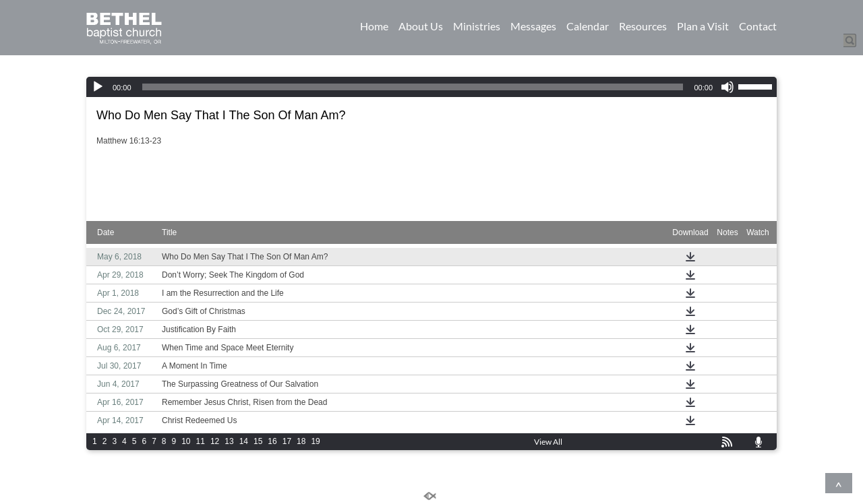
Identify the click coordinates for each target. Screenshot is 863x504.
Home (374, 26)
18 (301, 441)
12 (215, 441)
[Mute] (727, 87)
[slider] (413, 87)
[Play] (98, 87)
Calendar (588, 26)
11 (201, 441)
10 (186, 441)
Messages (533, 26)
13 (229, 441)
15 (258, 441)
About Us (421, 26)
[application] (431, 87)
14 (244, 441)
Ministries (477, 26)
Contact (758, 26)
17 (287, 441)
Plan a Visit (703, 26)
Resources (643, 26)
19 (315, 441)
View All (548, 442)
